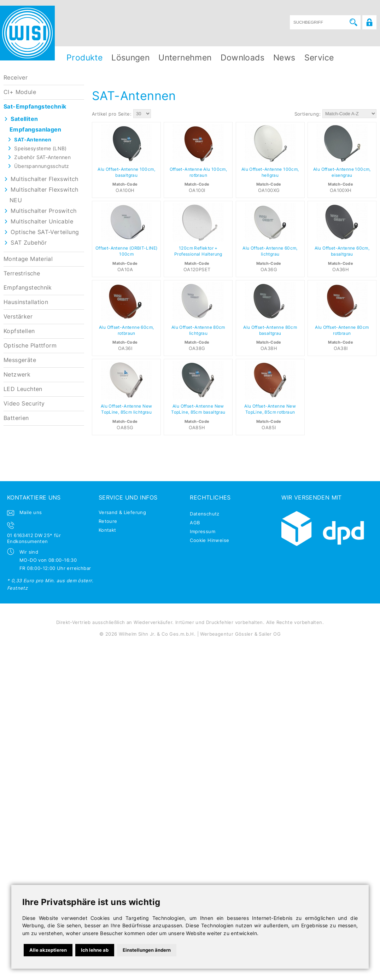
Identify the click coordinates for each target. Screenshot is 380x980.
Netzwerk (17, 375)
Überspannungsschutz (42, 166)
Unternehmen (185, 57)
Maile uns (31, 512)
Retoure (108, 521)
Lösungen (130, 57)
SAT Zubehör (29, 243)
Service (319, 57)
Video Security (24, 404)
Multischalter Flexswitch (44, 179)
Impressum (203, 531)
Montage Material (28, 259)
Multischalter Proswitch (43, 211)
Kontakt (107, 530)
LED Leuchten (23, 389)
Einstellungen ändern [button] (147, 950)
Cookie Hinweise (209, 540)
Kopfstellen (19, 331)
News (284, 57)
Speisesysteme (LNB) (40, 148)
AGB (195, 523)
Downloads (243, 57)
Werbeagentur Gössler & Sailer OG (240, 634)
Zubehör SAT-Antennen (42, 157)
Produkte (84, 57)
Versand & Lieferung (122, 512)
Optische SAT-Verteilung (45, 232)
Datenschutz (204, 514)
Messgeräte (20, 360)
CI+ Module (20, 92)
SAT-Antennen (33, 139)
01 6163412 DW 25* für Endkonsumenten (34, 538)
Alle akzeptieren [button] (48, 950)
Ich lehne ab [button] (95, 950)
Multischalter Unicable (42, 221)
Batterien (16, 418)
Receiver (16, 78)
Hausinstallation (26, 302)
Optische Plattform (30, 346)
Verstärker (18, 317)
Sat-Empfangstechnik (35, 107)
